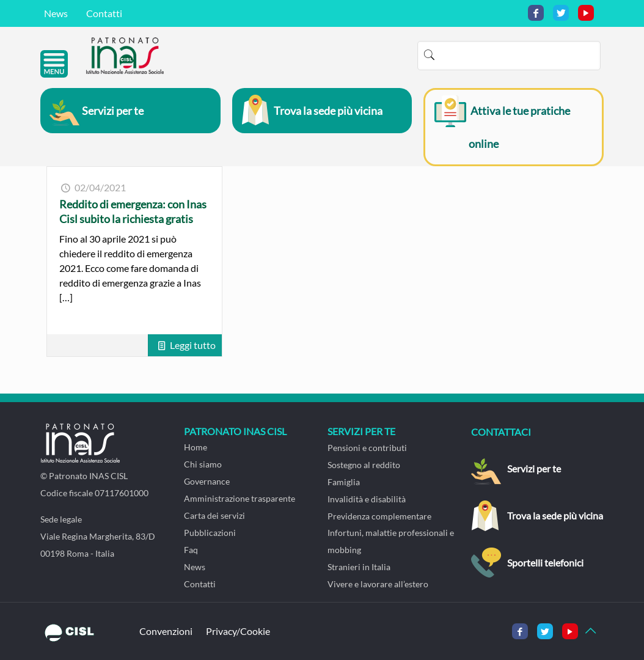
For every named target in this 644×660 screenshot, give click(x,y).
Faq (191, 550)
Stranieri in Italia (359, 567)
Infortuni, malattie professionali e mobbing (391, 541)
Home (196, 447)
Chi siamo (203, 464)
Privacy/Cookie (238, 631)
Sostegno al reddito (364, 465)
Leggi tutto (193, 345)
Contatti (104, 13)
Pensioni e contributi (367, 448)
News (56, 13)
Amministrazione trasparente (240, 498)
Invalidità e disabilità (367, 499)
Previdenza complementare (379, 516)
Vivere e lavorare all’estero (378, 584)
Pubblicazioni (210, 533)
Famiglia (344, 482)
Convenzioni (166, 631)
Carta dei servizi (214, 515)
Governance (207, 481)
